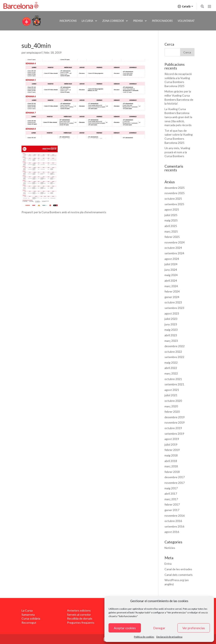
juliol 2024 (171, 264)
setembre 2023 (174, 308)
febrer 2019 (172, 450)
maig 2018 (171, 455)
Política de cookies (144, 637)
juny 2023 (171, 324)
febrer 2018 (172, 472)
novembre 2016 (175, 516)
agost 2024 (172, 259)
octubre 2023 (173, 302)
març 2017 (171, 499)
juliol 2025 (171, 215)
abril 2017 (171, 494)
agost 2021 (172, 390)
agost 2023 (172, 313)
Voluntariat (186, 21)
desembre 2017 (175, 477)
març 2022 (171, 373)
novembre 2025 (175, 193)
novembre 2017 (175, 483)
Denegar (159, 628)
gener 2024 (172, 297)
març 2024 (171, 286)
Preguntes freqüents (81, 623)
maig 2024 (171, 275)
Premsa (138, 21)
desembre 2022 (175, 346)
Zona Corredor (113, 21)
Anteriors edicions (79, 610)
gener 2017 (172, 510)
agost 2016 (172, 532)
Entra (168, 564)
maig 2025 (171, 220)
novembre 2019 (175, 422)
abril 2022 (171, 368)
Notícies (170, 548)
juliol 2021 (171, 395)
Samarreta (28, 615)
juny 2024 (171, 270)
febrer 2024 (172, 291)
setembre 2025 (174, 204)
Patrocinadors (162, 21)
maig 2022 (171, 362)
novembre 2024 (175, 242)
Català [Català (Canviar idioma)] (185, 7)
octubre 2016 (173, 521)
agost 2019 (172, 439)
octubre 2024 (173, 248)
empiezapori (34, 52)
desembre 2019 (175, 417)
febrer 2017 (172, 504)
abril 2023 (171, 335)
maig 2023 (171, 330)
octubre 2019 (173, 428)
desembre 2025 (175, 188)
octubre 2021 (173, 379)
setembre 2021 (174, 384)
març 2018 (171, 466)
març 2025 (171, 231)
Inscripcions (68, 21)
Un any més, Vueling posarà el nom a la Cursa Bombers (177, 152)
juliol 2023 (171, 319)
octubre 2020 (173, 401)
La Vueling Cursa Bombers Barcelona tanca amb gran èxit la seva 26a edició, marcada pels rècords (178, 117)
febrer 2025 (172, 237)
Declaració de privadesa (169, 637)
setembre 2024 (174, 253)
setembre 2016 (174, 526)
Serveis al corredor (79, 615)
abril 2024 (171, 281)
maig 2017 (171, 488)
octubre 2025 (173, 199)
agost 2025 (172, 209)
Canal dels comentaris (179, 575)
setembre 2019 (174, 434)
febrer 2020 (172, 412)
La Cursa (87, 21)
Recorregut (29, 623)
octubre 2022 (173, 352)
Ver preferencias (194, 628)
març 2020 (171, 406)
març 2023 (171, 341)
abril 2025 (171, 226)
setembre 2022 (174, 357)
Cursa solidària (31, 618)
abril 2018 (171, 461)
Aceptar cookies (125, 628)
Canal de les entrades (178, 569)
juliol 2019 (171, 444)
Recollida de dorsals (80, 618)
